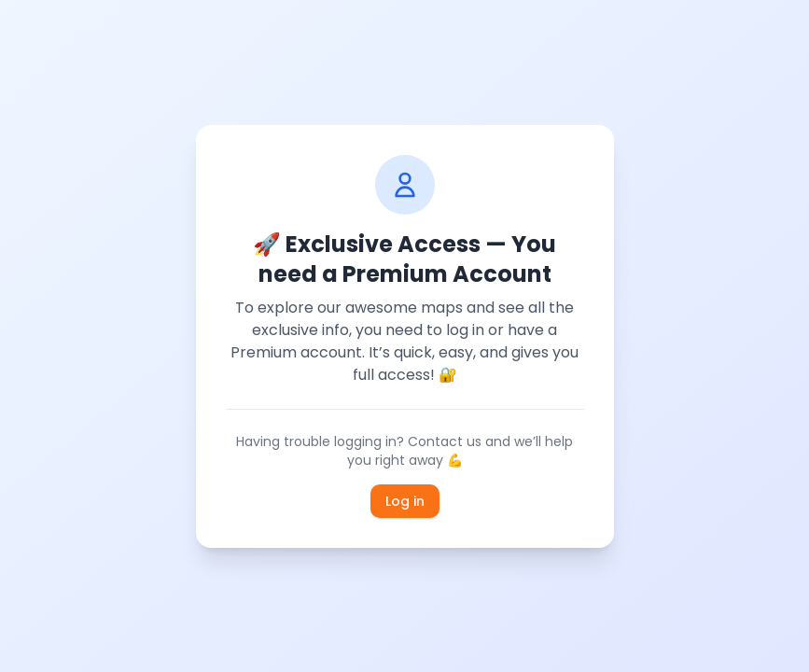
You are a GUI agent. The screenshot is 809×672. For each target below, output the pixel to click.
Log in (405, 501)
